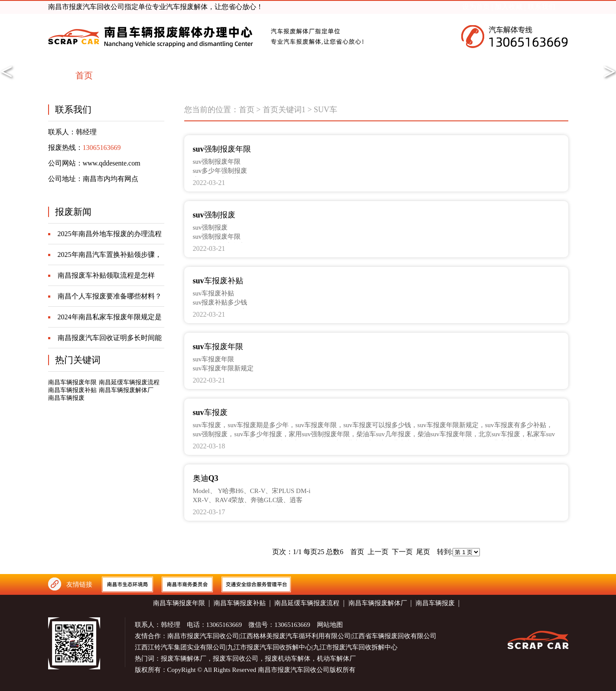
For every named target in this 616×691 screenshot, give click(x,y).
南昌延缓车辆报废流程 (129, 382)
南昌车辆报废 (66, 398)
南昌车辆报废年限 (72, 382)
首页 (247, 110)
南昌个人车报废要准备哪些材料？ (110, 296)
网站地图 (330, 625)
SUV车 (326, 110)
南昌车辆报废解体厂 (126, 390)
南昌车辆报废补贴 (72, 390)
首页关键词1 (284, 110)
